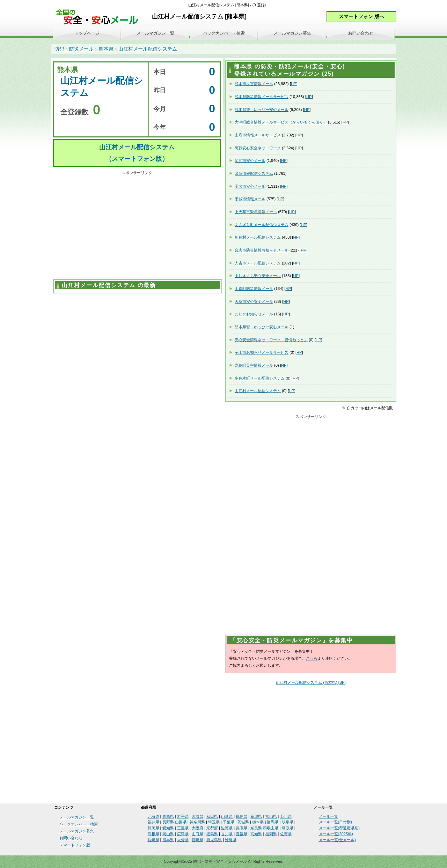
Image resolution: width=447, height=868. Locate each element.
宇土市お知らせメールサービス (262, 352)
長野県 (168, 822)
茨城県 (243, 822)
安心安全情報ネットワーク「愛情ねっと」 (271, 340)
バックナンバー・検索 (224, 33)
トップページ (87, 33)
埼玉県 (214, 822)
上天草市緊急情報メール (256, 212)
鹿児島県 (214, 840)
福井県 (153, 822)
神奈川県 (197, 822)
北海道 (153, 816)
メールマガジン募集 (292, 33)
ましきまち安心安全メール (258, 276)
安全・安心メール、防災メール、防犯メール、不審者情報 (100, 17)
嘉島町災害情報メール (254, 365)
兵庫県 (241, 828)
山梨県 (181, 822)
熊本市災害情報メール (254, 84)
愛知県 (168, 828)
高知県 (256, 834)
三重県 (183, 828)
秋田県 (212, 816)
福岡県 (271, 834)
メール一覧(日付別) (335, 822)
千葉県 (229, 822)
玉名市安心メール (250, 186)
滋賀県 (227, 828)
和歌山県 (271, 828)
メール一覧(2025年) (336, 834)
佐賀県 (286, 834)
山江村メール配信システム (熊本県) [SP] (311, 682)
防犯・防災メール (74, 49)
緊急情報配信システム (254, 173)
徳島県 (212, 834)
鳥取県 (288, 828)
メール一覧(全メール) (337, 840)
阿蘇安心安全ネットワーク (258, 148)
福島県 (241, 816)
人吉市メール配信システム (258, 263)
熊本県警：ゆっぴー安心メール (262, 110)
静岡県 (153, 828)
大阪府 (197, 828)
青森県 (168, 816)
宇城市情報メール (250, 199)
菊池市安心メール (250, 160)
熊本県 (106, 49)
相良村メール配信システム (258, 237)
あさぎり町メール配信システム (262, 225)
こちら (312, 658)
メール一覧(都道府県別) (339, 828)
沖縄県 (231, 840)
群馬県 (273, 822)
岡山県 (168, 834)
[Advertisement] (137, 226)
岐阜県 (288, 822)
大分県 (183, 840)
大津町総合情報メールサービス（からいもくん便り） (281, 122)
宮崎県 (197, 840)
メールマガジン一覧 (155, 33)
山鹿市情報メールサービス (258, 135)
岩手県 (183, 816)
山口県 (197, 834)
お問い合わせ (361, 33)
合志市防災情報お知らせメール (262, 250)
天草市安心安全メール (254, 301)
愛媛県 (241, 834)
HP (294, 84)
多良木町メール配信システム (260, 378)
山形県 (227, 816)
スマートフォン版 (75, 845)
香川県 (227, 834)
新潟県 (256, 816)
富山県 (271, 816)
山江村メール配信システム (148, 49)
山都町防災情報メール (254, 289)
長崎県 (153, 840)
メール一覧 (328, 816)
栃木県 (258, 822)
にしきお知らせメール (254, 314)
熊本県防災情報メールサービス (262, 97)
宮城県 (197, 816)
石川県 (286, 816)
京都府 (212, 828)
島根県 (153, 834)
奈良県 (256, 828)
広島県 (183, 834)
